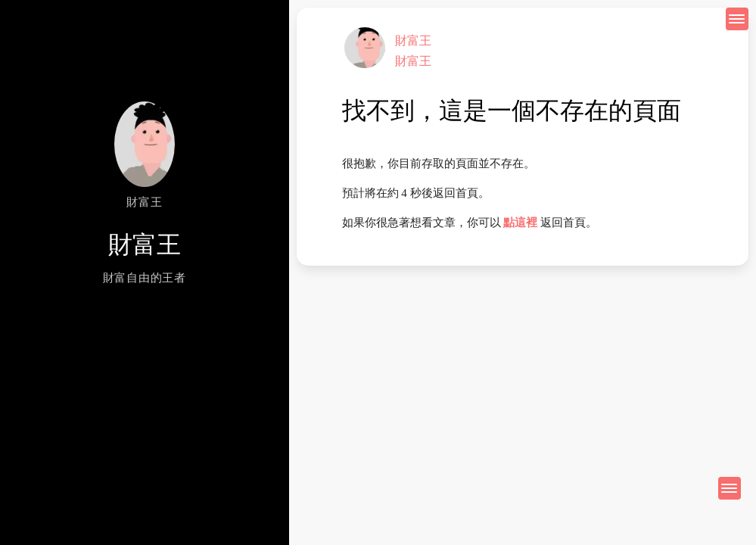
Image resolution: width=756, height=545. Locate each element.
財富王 (413, 40)
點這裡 (520, 223)
